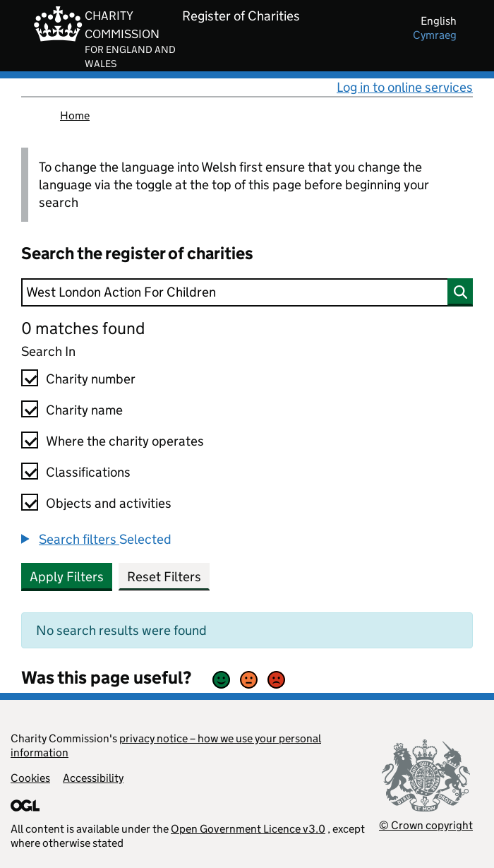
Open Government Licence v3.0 (248, 829)
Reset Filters (164, 577)
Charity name (84, 410)
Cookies (30, 778)
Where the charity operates (125, 441)
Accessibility (93, 778)
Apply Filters (67, 577)
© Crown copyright (426, 825)
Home (75, 115)
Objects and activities (109, 503)
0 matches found (83, 328)
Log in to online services (405, 87)
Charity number (91, 379)
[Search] (247, 292)
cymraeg (435, 35)
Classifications (88, 472)
